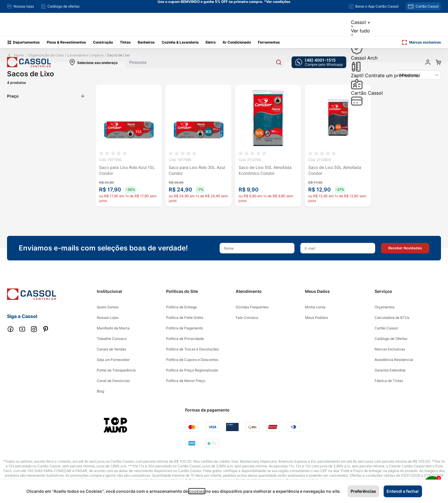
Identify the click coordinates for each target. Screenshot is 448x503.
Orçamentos (385, 307)
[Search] (279, 62)
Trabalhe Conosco (112, 339)
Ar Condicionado (237, 42)
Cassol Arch (364, 63)
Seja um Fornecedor (113, 360)
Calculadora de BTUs (392, 318)
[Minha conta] (428, 62)
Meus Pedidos (317, 318)
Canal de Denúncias (113, 381)
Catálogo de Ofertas (391, 339)
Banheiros (146, 42)
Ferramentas (269, 42)
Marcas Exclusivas (390, 349)
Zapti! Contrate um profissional (385, 81)
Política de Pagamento (185, 328)
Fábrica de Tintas (389, 381)
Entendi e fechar (403, 491)
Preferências (363, 491)
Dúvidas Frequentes (252, 307)
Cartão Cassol (367, 98)
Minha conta (315, 307)
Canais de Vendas (111, 349)
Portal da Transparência (116, 370)
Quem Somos (108, 307)
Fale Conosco (247, 318)
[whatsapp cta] (319, 62)
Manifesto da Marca (113, 328)
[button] (405, 248)
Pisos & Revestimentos (66, 42)
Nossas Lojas (108, 318)
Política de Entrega (181, 307)
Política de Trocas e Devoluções (192, 349)
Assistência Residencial (394, 360)
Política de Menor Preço (186, 381)
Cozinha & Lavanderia (180, 42)
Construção (103, 42)
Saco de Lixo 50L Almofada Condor (335, 170)
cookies (197, 491)
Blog (100, 391)
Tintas (125, 42)
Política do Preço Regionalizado (192, 370)
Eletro (211, 42)
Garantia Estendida (390, 370)
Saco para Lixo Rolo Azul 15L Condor (127, 170)
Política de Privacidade (185, 339)
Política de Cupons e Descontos (192, 360)
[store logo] (29, 62)
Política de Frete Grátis (185, 318)
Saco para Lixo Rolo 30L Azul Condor (197, 170)
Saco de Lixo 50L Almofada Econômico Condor (265, 170)
